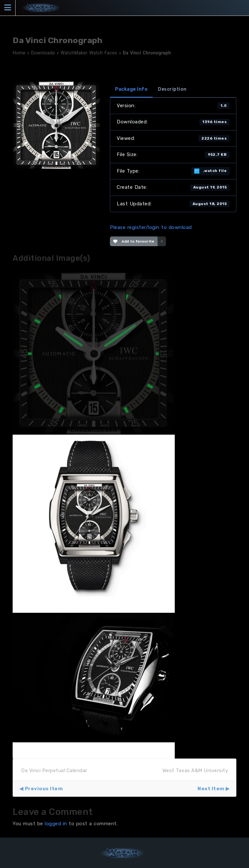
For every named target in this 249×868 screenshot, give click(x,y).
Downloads (43, 53)
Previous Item (44, 789)
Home (19, 53)
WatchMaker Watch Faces (89, 53)
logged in (56, 824)
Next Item (211, 789)
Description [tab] (172, 89)
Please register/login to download (151, 227)
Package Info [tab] (131, 89)
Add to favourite (134, 241)
